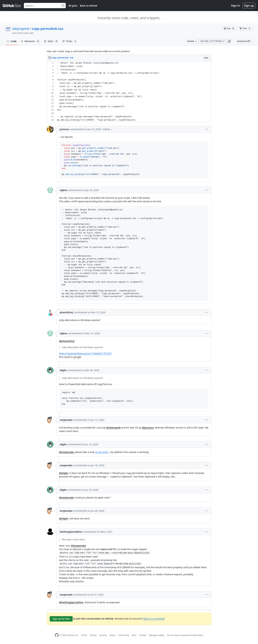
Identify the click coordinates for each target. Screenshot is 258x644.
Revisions (30, 41)
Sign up (249, 6)
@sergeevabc (67, 452)
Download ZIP (244, 41)
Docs (134, 635)
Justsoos (65, 129)
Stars (51, 41)
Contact (143, 635)
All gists (73, 6)
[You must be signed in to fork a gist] (245, 29)
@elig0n (64, 473)
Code (12, 41)
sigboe (64, 190)
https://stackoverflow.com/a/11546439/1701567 (85, 353)
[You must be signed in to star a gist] (229, 29)
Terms (84, 635)
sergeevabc (66, 420)
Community (124, 635)
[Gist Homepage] (12, 6)
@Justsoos (148, 428)
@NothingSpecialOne (71, 602)
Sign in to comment (154, 619)
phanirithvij (66, 312)
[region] (129, 92)
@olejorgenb (114, 428)
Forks (70, 41)
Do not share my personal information (185, 635)
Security (103, 635)
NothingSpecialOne (71, 532)
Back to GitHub (89, 6)
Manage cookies (157, 635)
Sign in (236, 6)
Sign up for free (61, 619)
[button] (229, 41)
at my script (102, 452)
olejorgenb (21, 29)
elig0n (63, 370)
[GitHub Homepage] (57, 635)
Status (112, 635)
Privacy (93, 635)
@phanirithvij (67, 341)
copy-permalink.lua (48, 29)
